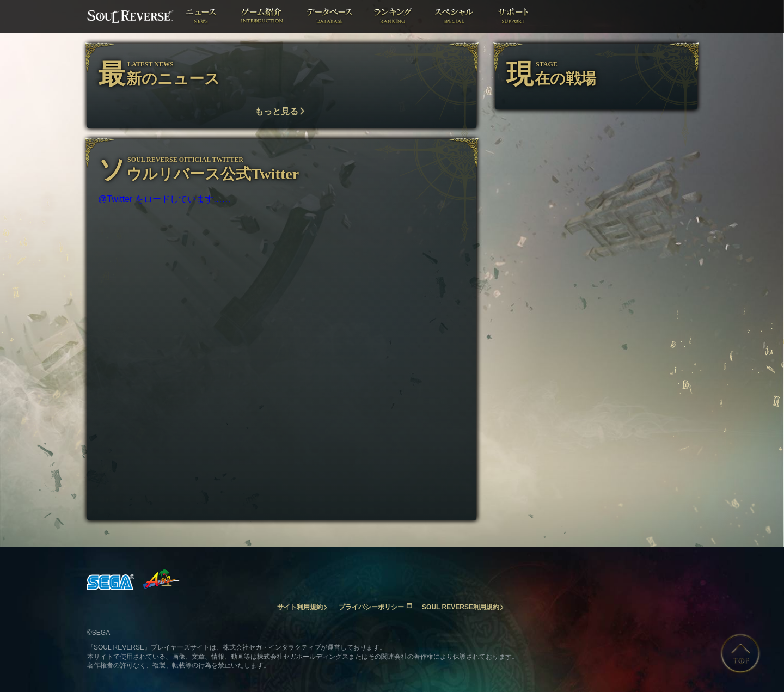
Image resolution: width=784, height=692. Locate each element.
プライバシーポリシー (371, 607)
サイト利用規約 (300, 607)
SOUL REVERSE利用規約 (461, 607)
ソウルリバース (131, 16)
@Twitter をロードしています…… (164, 199)
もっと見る (277, 111)
